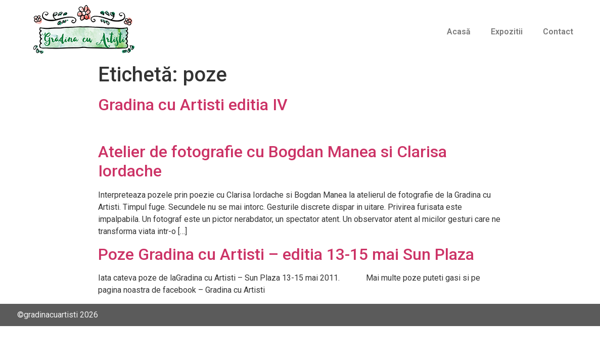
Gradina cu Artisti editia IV (193, 105)
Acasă (459, 32)
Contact (558, 32)
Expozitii (507, 32)
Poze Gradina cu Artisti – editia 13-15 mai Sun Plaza (286, 254)
